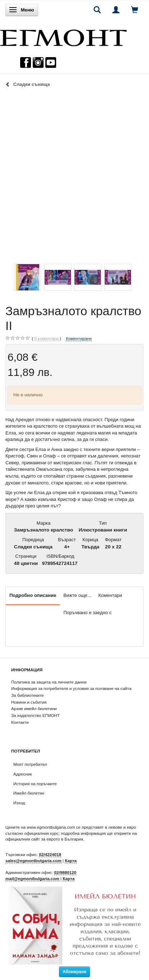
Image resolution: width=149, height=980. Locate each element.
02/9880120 (65, 872)
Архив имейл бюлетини (34, 708)
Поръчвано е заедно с (87, 613)
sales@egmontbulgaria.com (33, 861)
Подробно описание (33, 595)
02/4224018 (50, 854)
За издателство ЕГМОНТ (35, 715)
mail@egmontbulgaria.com (32, 878)
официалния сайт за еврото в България (44, 839)
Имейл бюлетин (29, 793)
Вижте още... (77, 595)
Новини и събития (29, 702)
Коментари (110, 595)
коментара (46, 339)
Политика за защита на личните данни (49, 682)
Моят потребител (30, 764)
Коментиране (79, 338)
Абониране (74, 972)
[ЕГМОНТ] (63, 36)
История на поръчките (35, 784)
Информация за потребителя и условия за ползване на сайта (71, 688)
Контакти (20, 722)
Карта (71, 861)
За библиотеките (28, 695)
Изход (19, 803)
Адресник (23, 774)
